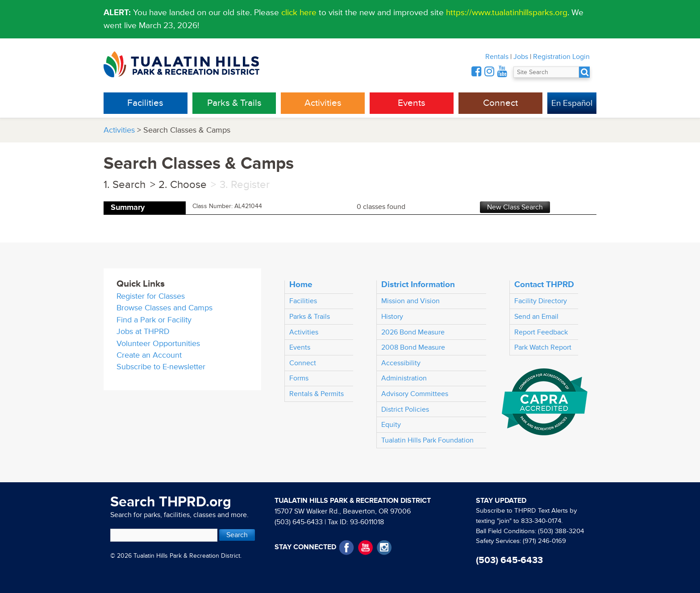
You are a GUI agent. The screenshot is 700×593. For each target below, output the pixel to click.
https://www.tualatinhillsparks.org (507, 13)
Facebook (347, 548)
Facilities (145, 103)
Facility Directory (541, 301)
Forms (299, 378)
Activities (323, 103)
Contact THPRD (544, 284)
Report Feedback (541, 332)
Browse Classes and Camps (165, 308)
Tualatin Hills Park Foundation (427, 440)
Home (301, 284)
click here (299, 13)
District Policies (405, 409)
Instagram (384, 548)
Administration (404, 378)
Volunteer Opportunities (158, 344)
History (392, 317)
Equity (391, 425)
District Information (418, 284)
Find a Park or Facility (154, 320)
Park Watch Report (543, 347)
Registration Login (561, 57)
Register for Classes (151, 296)
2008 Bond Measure (413, 347)
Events (412, 103)
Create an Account (149, 355)
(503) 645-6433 (299, 522)
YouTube (365, 548)
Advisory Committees (415, 394)
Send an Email (536, 317)
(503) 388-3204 (561, 531)
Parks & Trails (234, 103)
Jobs (521, 57)
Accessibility (401, 363)
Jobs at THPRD (143, 332)
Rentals (497, 57)
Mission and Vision (410, 301)
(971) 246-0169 (544, 541)
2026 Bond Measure (413, 332)
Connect (500, 103)
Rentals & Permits (317, 394)
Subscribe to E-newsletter (161, 367)
